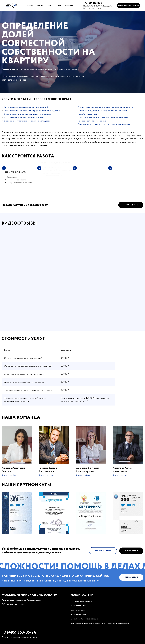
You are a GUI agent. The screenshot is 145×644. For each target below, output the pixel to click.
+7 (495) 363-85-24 (93, 3)
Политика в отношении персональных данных (19, 637)
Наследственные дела (81, 601)
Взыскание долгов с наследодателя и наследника (104, 124)
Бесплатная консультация (128, 5)
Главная (30, 5)
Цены (49, 5)
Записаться (131, 553)
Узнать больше (103, 553)
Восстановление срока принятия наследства (28, 114)
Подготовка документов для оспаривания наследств (106, 107)
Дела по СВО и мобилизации (85, 619)
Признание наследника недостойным (24, 117)
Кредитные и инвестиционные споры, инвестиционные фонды (100, 623)
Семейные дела (78, 610)
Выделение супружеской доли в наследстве (27, 121)
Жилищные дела (79, 605)
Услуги (39, 5)
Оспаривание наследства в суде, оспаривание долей (32, 111)
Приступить (131, 207)
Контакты (69, 5)
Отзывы (58, 5)
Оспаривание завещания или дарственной (26, 107)
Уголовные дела (78, 614)
